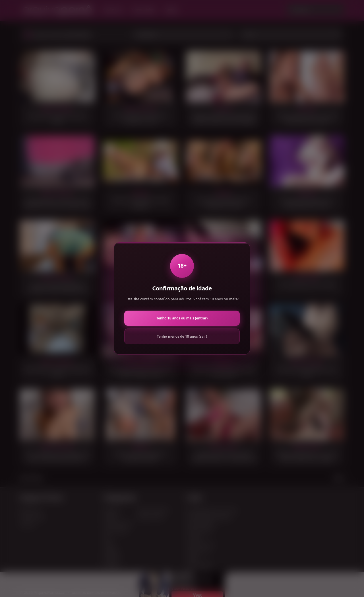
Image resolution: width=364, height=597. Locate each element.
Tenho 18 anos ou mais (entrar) (182, 318)
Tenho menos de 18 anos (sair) (182, 336)
